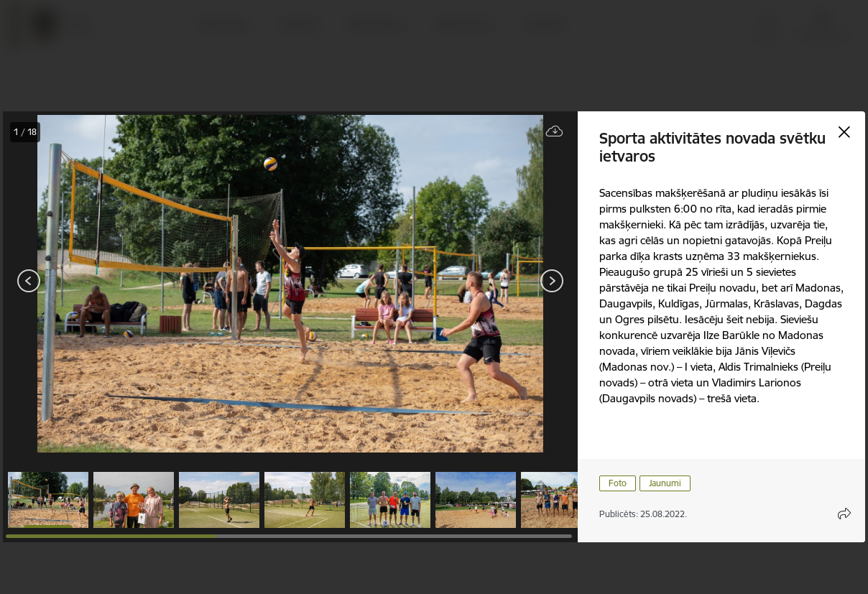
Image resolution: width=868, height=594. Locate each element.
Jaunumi (665, 483)
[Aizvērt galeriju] (844, 132)
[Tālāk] (552, 281)
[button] (48, 500)
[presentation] (89, 282)
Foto (618, 483)
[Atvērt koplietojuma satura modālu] (844, 514)
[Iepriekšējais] (29, 281)
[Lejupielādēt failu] (555, 132)
